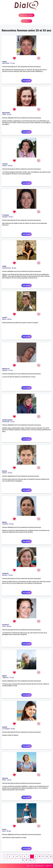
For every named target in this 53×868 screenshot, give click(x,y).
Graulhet (5, 217)
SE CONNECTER (26, 21)
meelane (5, 164)
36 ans (14, 268)
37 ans (12, 422)
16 (30, 860)
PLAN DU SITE (39, 866)
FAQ (28, 866)
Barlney (5, 471)
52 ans (10, 473)
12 (47, 856)
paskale (5, 727)
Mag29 (4, 676)
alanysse (5, 778)
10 (39, 856)
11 (43, 856)
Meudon (5, 575)
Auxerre (5, 166)
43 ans (9, 114)
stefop (4, 266)
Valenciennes (6, 268)
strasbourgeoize (7, 420)
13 (51, 856)
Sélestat (5, 370)
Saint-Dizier (6, 63)
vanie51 (5, 317)
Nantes (4, 473)
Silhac (4, 780)
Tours (4, 626)
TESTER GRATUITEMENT (27, 15)
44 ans (9, 626)
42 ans (11, 524)
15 (26, 860)
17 (34, 860)
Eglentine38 (6, 113)
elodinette (5, 573)
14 (23, 860)
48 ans (10, 166)
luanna (4, 829)
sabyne (4, 62)
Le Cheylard (6, 729)
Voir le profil (26, 81)
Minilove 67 (6, 369)
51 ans (13, 63)
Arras (4, 831)
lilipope (5, 522)
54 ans (13, 729)
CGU (32, 866)
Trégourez (5, 678)
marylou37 (6, 625)
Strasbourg (6, 422)
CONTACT (48, 866)
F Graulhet (5, 215)
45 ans (11, 575)
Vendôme (5, 524)
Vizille (4, 114)
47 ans (11, 370)
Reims (4, 319)
